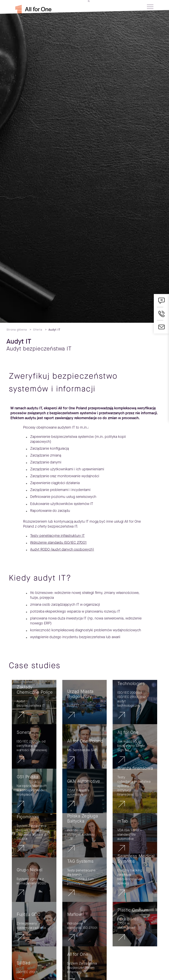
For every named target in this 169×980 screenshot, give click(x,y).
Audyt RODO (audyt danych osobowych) (62, 549)
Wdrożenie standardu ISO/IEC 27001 (58, 543)
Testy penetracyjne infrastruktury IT (57, 536)
